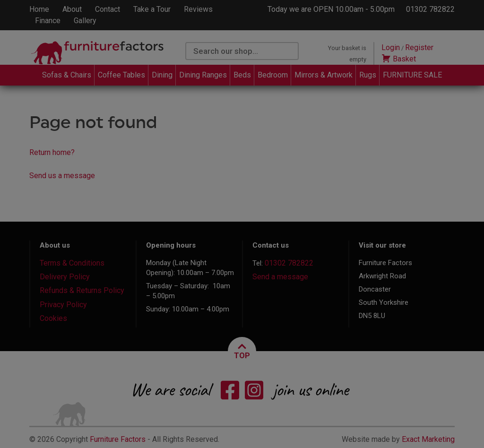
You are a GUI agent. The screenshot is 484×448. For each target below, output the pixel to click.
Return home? (52, 152)
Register (419, 47)
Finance (48, 21)
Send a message (280, 277)
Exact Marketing (428, 439)
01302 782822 (430, 9)
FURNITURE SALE (412, 75)
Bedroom (273, 75)
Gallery (85, 21)
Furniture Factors (118, 439)
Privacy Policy (63, 305)
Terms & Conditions (72, 263)
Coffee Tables (121, 75)
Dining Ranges (203, 75)
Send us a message (62, 176)
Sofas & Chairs (67, 75)
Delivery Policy (65, 277)
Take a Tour (152, 9)
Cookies (53, 318)
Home (39, 9)
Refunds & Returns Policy (82, 290)
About (72, 9)
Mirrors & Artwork (324, 75)
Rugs (368, 75)
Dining (162, 75)
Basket (399, 59)
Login (391, 47)
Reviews (198, 9)
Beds (242, 75)
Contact (108, 9)
